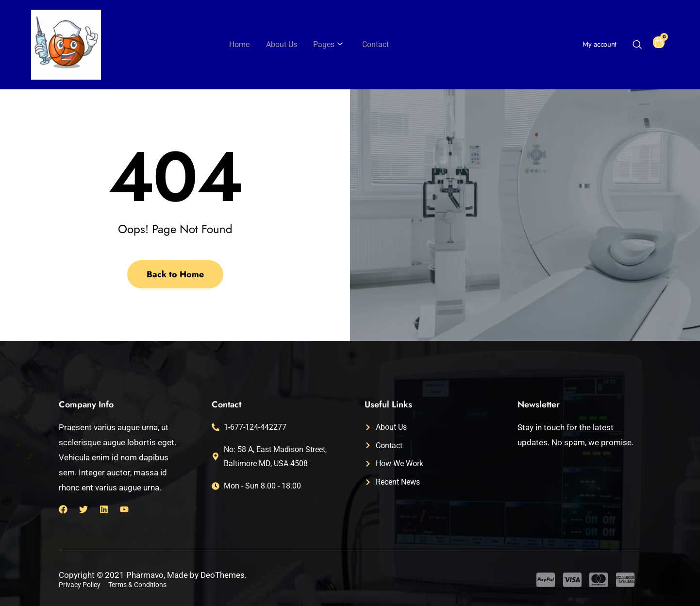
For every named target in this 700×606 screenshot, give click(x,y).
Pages (327, 45)
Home (242, 44)
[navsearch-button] (637, 46)
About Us (283, 44)
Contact (373, 44)
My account (600, 44)
